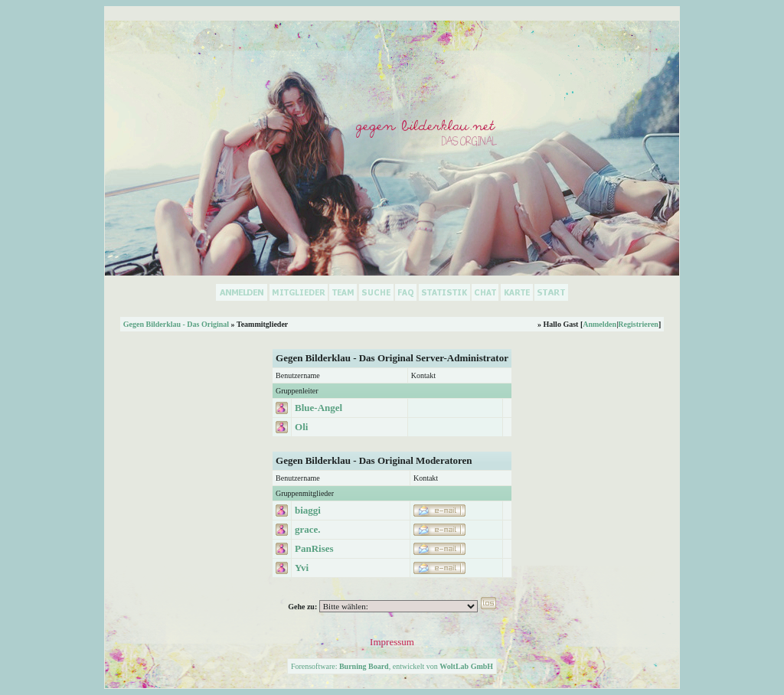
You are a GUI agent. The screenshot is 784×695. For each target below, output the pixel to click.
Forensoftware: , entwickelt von (392, 666)
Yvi (302, 568)
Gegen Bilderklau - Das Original (176, 324)
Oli (301, 427)
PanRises (314, 548)
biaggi (308, 510)
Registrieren (638, 324)
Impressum (392, 642)
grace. (308, 529)
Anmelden (599, 324)
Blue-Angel (318, 408)
